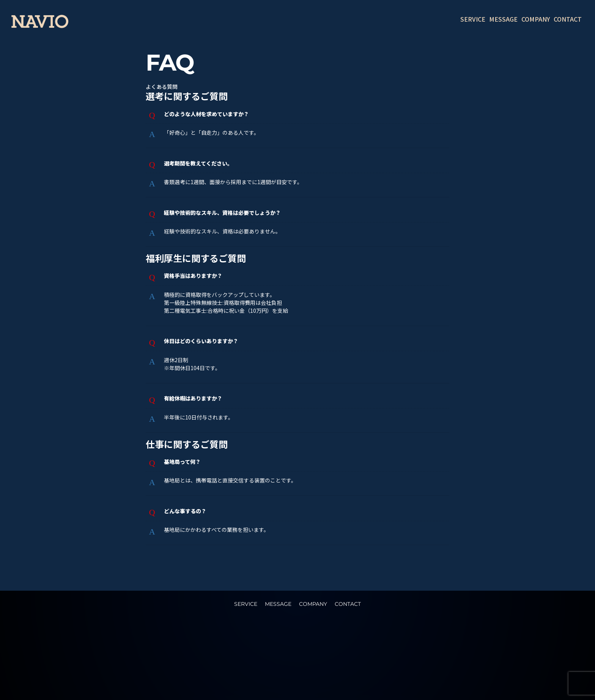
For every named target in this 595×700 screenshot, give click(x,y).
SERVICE (473, 19)
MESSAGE (503, 19)
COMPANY (536, 19)
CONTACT (568, 19)
